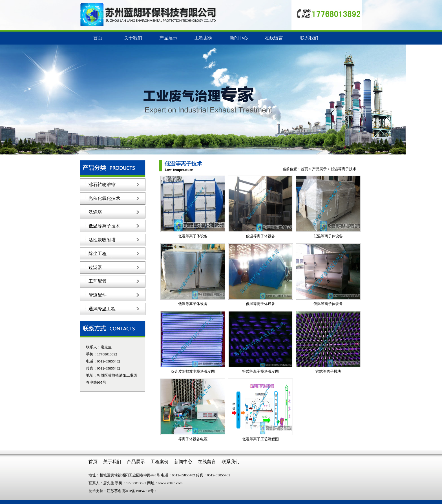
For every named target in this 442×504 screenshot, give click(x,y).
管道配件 (98, 295)
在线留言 (274, 38)
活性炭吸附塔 (102, 240)
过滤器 (95, 267)
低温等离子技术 (104, 226)
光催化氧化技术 (104, 198)
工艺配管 (98, 281)
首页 (98, 38)
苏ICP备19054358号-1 (140, 491)
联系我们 (309, 38)
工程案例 (204, 38)
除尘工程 (98, 254)
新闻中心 (239, 38)
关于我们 (133, 38)
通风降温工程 (102, 309)
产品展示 (168, 38)
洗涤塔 (95, 212)
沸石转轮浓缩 (102, 184)
